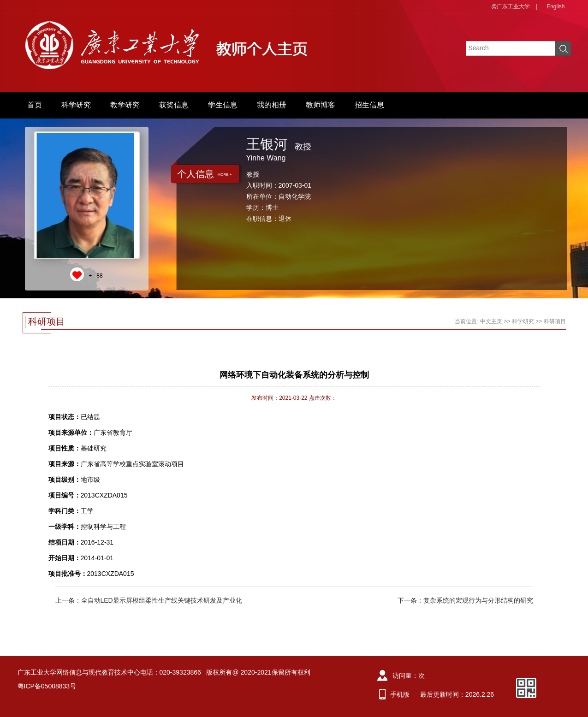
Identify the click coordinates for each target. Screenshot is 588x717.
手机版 (400, 694)
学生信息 (223, 105)
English (555, 6)
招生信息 (369, 105)
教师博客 (321, 105)
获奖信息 (174, 105)
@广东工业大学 (511, 6)
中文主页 (491, 321)
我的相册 (272, 105)
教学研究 (125, 105)
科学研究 (76, 105)
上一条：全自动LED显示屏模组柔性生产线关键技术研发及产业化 (149, 600)
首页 (35, 105)
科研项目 (555, 321)
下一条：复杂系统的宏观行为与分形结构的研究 (465, 600)
